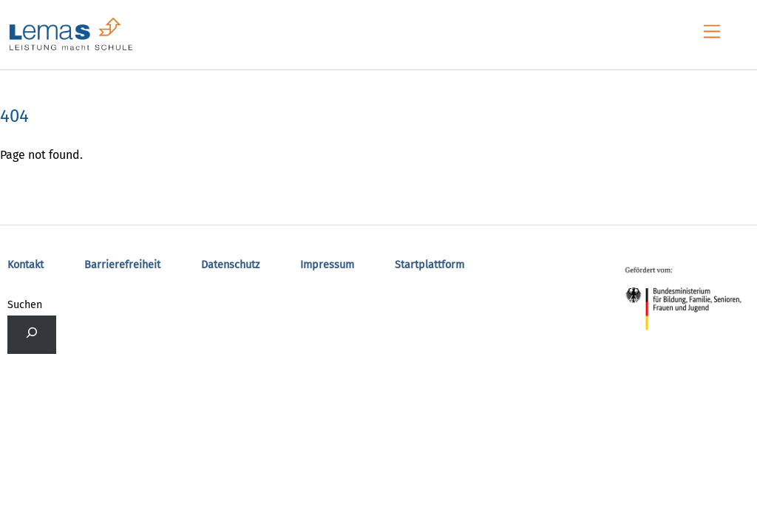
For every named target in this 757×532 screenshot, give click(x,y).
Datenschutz (230, 265)
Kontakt (26, 265)
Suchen (25, 305)
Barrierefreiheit (122, 265)
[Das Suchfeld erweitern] (32, 335)
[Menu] (712, 32)
